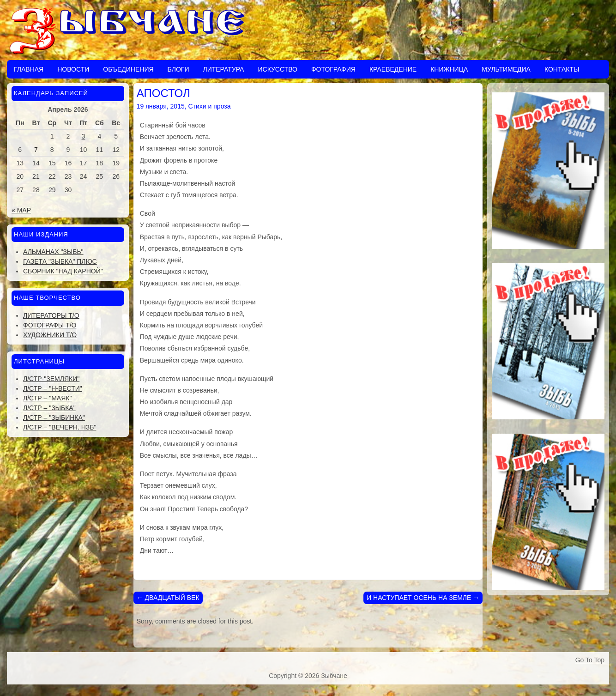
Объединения (128, 69)
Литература (223, 69)
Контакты (562, 69)
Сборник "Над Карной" (63, 271)
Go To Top (590, 660)
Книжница (449, 69)
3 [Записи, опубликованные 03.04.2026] (84, 136)
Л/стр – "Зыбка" (49, 408)
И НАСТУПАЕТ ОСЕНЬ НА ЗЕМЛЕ (423, 598)
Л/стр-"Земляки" (51, 379)
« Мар (21, 210)
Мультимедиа (506, 69)
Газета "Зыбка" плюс (60, 261)
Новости (73, 69)
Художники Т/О (50, 335)
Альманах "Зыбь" (53, 252)
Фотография (333, 69)
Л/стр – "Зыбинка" (54, 418)
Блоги (178, 69)
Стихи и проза (210, 106)
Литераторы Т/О (51, 315)
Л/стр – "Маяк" (47, 398)
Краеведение (393, 69)
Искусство (277, 69)
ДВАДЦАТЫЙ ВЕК (168, 598)
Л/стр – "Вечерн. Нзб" (60, 427)
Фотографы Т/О (50, 325)
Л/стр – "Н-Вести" (53, 388)
